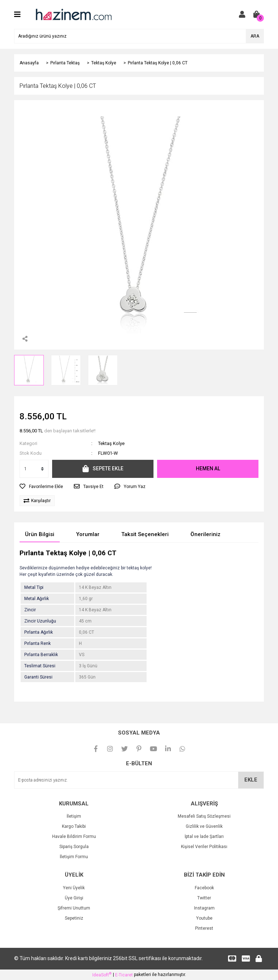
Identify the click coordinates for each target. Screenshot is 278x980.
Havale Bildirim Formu (74, 836)
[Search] (139, 36)
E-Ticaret (124, 975)
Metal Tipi (34, 587)
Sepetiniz (74, 918)
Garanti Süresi (38, 677)
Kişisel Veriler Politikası (204, 847)
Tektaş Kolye (111, 443)
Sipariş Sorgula (74, 847)
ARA (255, 36)
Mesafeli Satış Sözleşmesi (204, 816)
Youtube (204, 918)
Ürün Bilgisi (40, 534)
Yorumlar (88, 534)
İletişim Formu (74, 857)
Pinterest (204, 928)
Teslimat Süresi (40, 666)
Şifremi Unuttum (74, 908)
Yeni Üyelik (74, 888)
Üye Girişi (74, 898)
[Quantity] (34, 469)
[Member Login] (242, 14)
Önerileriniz (205, 534)
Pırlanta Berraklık (41, 655)
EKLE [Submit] (251, 780)
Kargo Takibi (74, 826)
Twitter (204, 898)
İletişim (74, 816)
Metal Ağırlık (37, 599)
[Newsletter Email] (139, 780)
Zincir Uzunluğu (40, 621)
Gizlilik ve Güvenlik (204, 826)
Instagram (204, 908)
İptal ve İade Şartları (204, 836)
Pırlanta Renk (37, 643)
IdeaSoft (102, 975)
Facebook (204, 888)
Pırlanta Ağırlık (39, 632)
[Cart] (257, 14)
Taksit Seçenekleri (145, 534)
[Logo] (73, 14)
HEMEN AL (208, 468)
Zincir (30, 610)
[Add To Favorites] (41, 487)
